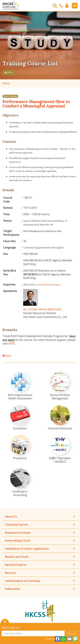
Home (6, 83)
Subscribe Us (11, 627)
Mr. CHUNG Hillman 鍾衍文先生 (42, 309)
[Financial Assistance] (60, 418)
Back (7, 356)
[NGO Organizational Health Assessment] (20, 386)
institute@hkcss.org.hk (49, 285)
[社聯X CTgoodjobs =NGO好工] (60, 449)
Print (9, 72)
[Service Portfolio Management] (60, 386)
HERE (12, 343)
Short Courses (10, 96)
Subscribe (71, 633)
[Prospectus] (20, 447)
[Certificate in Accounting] (20, 483)
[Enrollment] (20, 418)
